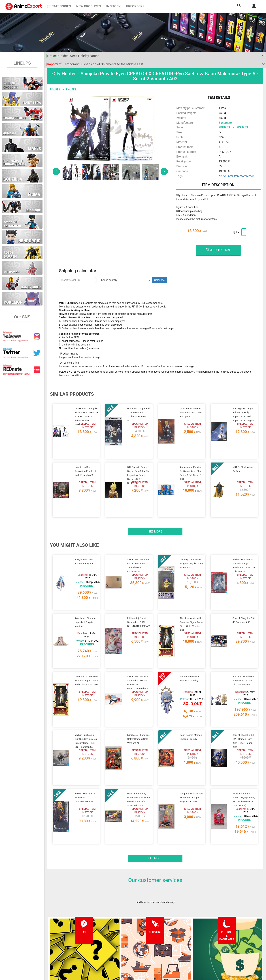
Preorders (135, 6)
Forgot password (167, 939)
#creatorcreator (244, 176)
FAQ (72, 939)
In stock (113, 6)
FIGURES (55, 90)
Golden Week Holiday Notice (73, 56)
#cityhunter (226, 176)
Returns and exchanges (82, 953)
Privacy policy (121, 946)
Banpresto (225, 123)
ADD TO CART (218, 250)
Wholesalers (165, 953)
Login (161, 946)
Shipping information (81, 946)
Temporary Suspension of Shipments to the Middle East (95, 64)
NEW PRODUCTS (89, 6)
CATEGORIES (59, 6)
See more (155, 509)
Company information (126, 953)
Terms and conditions (126, 939)
